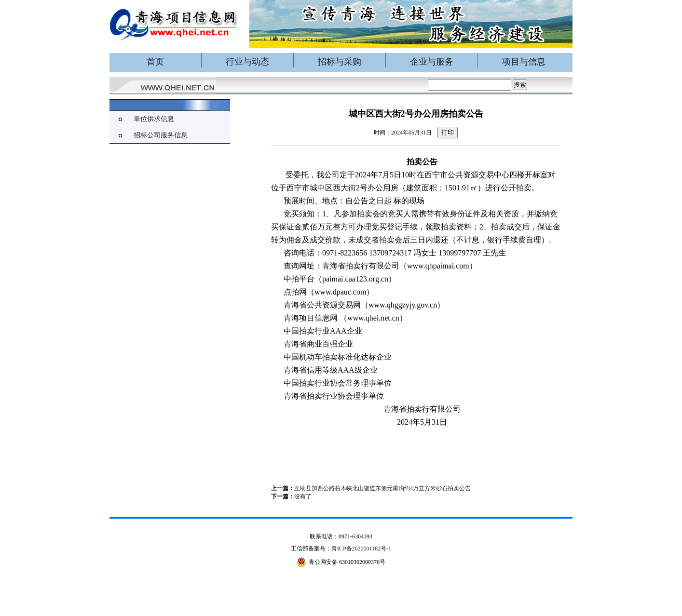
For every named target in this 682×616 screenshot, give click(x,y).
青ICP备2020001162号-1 (361, 549)
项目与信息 (524, 62)
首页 (155, 62)
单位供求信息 (154, 119)
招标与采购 (340, 62)
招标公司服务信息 (161, 135)
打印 (448, 132)
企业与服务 (432, 62)
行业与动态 (247, 62)
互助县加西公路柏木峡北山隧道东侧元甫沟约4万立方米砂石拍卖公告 (382, 488)
